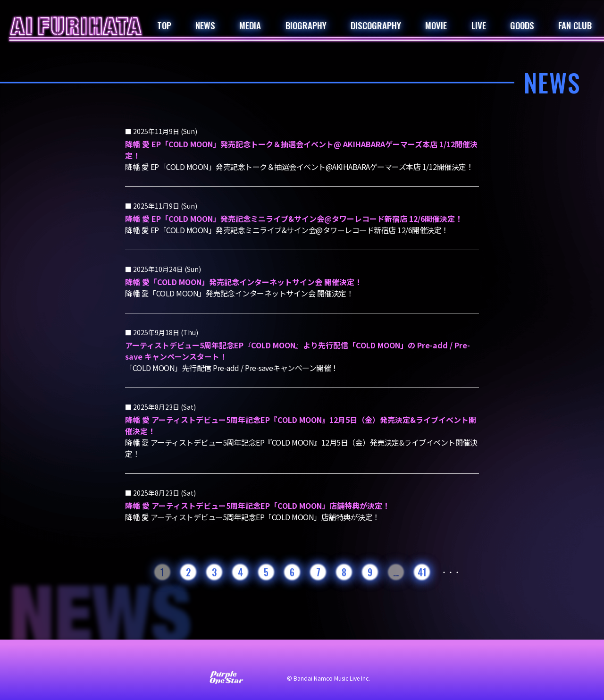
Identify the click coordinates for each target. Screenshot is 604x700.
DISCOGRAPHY (376, 25)
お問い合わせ (175, 658)
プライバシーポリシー (316, 658)
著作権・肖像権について (400, 658)
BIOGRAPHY (306, 25)
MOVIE (436, 25)
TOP (164, 25)
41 (422, 572)
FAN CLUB (575, 25)
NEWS (205, 25)
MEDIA (250, 25)
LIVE (479, 25)
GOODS (522, 25)
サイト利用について (239, 658)
